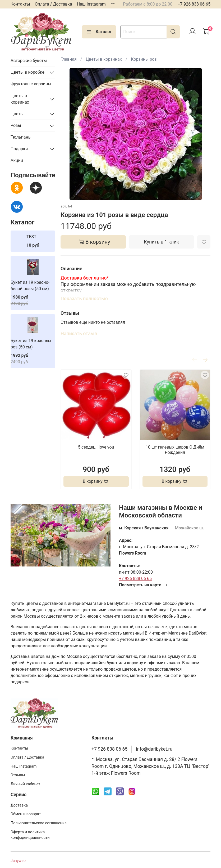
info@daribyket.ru (154, 749)
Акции (17, 160)
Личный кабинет (25, 784)
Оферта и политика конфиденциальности (30, 835)
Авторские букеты (29, 61)
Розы (16, 125)
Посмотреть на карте (143, 585)
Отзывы (18, 775)
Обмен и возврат (26, 814)
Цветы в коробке (27, 72)
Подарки (19, 149)
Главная (69, 59)
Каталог (99, 32)
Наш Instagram (91, 4)
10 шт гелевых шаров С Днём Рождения (175, 449)
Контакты (20, 4)
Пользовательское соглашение (39, 823)
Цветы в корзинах (104, 59)
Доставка (19, 805)
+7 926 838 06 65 (194, 4)
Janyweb (18, 861)
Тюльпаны (21, 137)
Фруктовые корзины (31, 84)
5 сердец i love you (96, 447)
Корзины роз (144, 59)
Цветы (17, 114)
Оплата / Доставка (53, 4)
